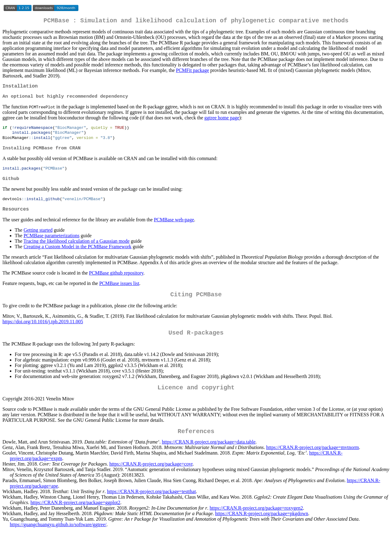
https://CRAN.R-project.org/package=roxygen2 (256, 521)
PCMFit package (193, 71)
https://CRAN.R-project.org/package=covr (151, 477)
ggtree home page (222, 121)
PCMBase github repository (116, 281)
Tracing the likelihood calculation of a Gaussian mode (77, 249)
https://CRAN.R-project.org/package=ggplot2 (75, 516)
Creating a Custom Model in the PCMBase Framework (77, 255)
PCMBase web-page (174, 228)
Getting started (38, 238)
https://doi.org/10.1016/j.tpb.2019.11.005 (43, 331)
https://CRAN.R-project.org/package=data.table (209, 455)
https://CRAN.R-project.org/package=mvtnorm (313, 461)
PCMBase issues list (119, 292)
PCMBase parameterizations (52, 244)
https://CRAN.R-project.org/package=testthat (151, 505)
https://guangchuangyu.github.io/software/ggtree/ (58, 538)
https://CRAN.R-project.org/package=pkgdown (262, 527)
